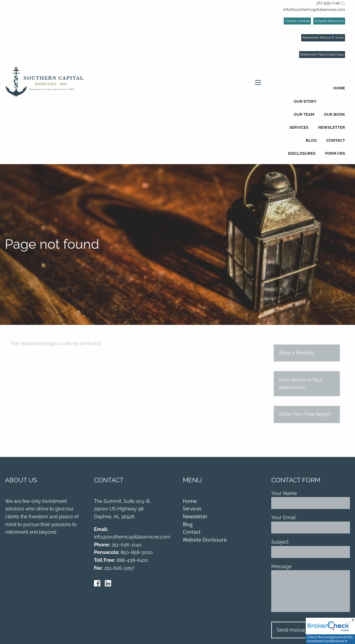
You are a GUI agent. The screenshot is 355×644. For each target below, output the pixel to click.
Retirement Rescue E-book (323, 38)
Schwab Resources (329, 21)
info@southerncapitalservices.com (314, 9)
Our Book (334, 114)
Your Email (307, 518)
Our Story (305, 101)
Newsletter (332, 127)
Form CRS (335, 153)
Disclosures (302, 153)
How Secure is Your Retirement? (301, 384)
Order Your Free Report (305, 415)
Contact (336, 140)
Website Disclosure (205, 540)
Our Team (304, 114)
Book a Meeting (297, 353)
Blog (311, 140)
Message (305, 567)
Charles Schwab (297, 21)
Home (339, 88)
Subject (303, 542)
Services (299, 127)
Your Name (307, 494)
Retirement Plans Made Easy (322, 55)
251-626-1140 (328, 3)
